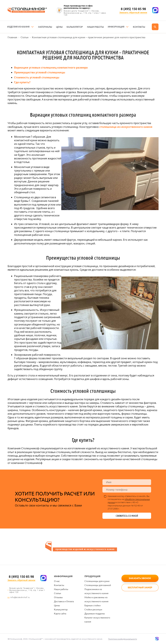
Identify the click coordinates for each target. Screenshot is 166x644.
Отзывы (58, 597)
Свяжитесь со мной (127, 516)
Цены (57, 605)
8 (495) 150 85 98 (133, 9)
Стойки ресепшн (93, 609)
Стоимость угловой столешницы (37, 77)
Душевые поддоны (95, 614)
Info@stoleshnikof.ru (20, 597)
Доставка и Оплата (64, 601)
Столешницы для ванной (98, 585)
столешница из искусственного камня (126, 127)
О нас (57, 581)
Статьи (57, 593)
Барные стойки (92, 605)
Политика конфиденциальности (123, 639)
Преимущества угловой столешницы (40, 72)
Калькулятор (61, 609)
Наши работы (61, 589)
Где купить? (22, 82)
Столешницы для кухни (97, 581)
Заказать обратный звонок (133, 13)
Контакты (59, 585)
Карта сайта (60, 614)
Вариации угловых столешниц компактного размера (51, 68)
